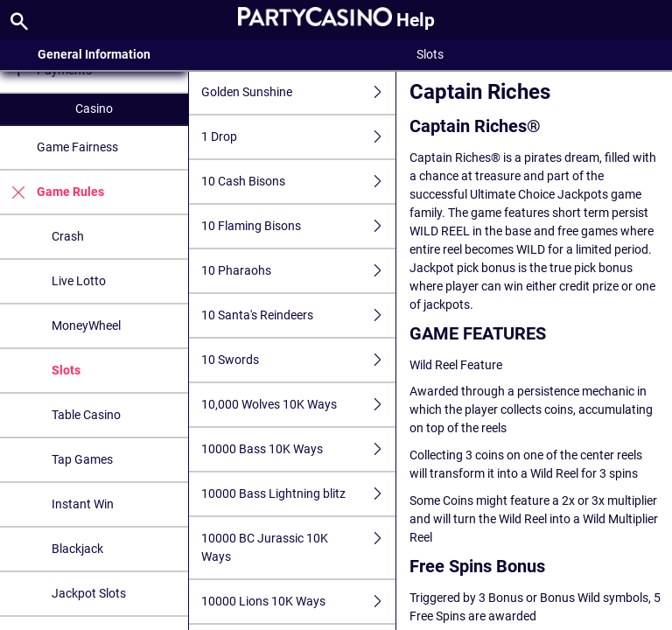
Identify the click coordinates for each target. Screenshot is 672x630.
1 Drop (298, 137)
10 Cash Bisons (298, 182)
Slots (66, 370)
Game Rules (52, 192)
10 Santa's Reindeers (298, 315)
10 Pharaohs (298, 271)
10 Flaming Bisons (298, 226)
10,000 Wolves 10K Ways (298, 405)
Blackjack (77, 549)
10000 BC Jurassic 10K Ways (298, 548)
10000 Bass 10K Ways (298, 449)
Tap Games (82, 459)
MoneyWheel (86, 325)
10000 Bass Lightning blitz (298, 494)
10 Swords (298, 360)
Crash (68, 236)
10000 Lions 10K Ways (298, 602)
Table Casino (86, 415)
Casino (94, 108)
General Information (94, 54)
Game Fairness (77, 147)
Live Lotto (79, 281)
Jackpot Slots (89, 593)
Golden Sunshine (298, 92)
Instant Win (83, 504)
